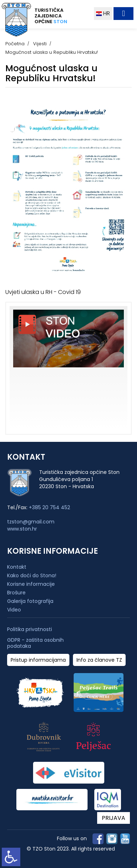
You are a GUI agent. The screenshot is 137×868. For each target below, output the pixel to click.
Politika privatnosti (30, 629)
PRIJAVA (114, 818)
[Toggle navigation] (123, 14)
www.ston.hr (22, 529)
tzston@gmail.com (31, 522)
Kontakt (17, 567)
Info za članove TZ (99, 660)
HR (103, 13)
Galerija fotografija (30, 601)
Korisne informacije (31, 584)
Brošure (16, 593)
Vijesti (40, 44)
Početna (15, 44)
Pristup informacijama (38, 660)
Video (14, 610)
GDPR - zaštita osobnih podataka (35, 643)
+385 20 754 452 (49, 507)
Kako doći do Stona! (32, 575)
